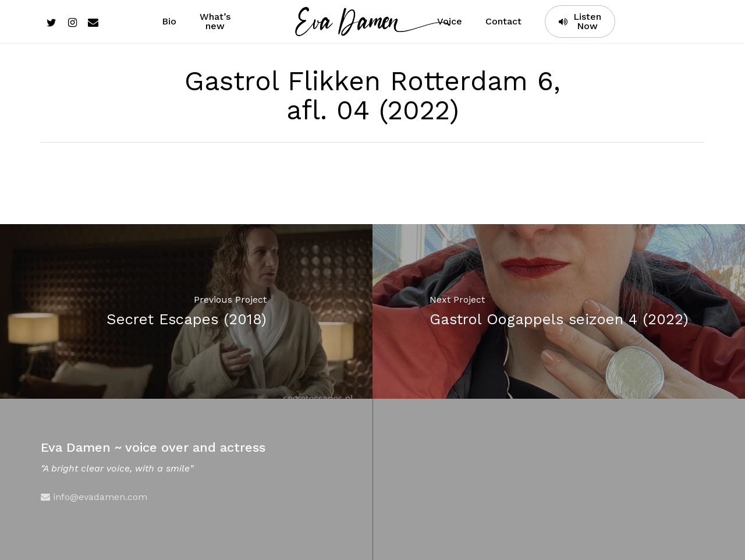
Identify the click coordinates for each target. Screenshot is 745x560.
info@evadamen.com (94, 497)
